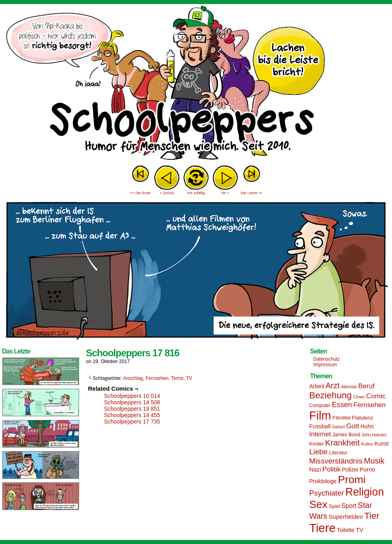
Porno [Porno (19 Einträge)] (367, 470)
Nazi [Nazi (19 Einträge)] (315, 470)
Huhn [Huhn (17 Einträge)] (367, 426)
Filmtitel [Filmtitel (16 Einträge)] (342, 418)
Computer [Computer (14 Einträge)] (320, 405)
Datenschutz (327, 359)
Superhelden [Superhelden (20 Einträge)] (346, 517)
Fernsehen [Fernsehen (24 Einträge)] (370, 405)
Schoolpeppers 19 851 (132, 409)
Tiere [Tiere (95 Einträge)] (322, 528)
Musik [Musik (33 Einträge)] (374, 461)
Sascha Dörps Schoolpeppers (196, 84)
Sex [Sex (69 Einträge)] (318, 504)
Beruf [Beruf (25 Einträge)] (366, 386)
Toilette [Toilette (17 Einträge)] (346, 530)
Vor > (225, 193)
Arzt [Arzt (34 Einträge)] (333, 385)
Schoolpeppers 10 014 (132, 396)
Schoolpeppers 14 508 (132, 402)
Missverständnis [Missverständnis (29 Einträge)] (336, 461)
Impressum (325, 365)
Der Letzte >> (252, 193)
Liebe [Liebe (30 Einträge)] (318, 452)
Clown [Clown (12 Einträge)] (359, 397)
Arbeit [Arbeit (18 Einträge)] (317, 386)
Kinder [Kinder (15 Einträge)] (316, 444)
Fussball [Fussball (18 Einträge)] (320, 426)
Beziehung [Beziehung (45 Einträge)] (330, 395)
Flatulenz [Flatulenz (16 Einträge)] (363, 418)
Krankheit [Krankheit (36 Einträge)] (343, 443)
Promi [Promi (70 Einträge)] (352, 480)
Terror (177, 378)
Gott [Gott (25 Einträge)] (353, 426)
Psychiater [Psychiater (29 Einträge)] (327, 493)
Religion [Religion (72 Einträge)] (365, 492)
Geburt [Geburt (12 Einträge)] (339, 427)
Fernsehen (157, 378)
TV (189, 378)
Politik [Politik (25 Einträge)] (332, 469)
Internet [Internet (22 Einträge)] (320, 434)
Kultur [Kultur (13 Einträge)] (367, 444)
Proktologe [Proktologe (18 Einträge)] (323, 481)
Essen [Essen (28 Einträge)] (342, 405)
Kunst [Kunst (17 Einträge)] (381, 444)
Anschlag (133, 378)
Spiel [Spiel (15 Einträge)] (334, 506)
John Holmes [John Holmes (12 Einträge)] (374, 435)
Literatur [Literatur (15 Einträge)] (338, 453)
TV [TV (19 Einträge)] (359, 530)
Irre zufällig (196, 193)
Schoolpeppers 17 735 (132, 422)
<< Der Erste (140, 193)
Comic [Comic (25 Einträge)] (376, 396)
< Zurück (167, 193)
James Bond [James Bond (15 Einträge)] (346, 435)
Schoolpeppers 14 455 (132, 415)
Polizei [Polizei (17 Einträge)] (350, 470)
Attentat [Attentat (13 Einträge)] (349, 387)
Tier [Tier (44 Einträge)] (372, 516)
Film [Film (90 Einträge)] (320, 416)
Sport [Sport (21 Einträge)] (349, 506)
